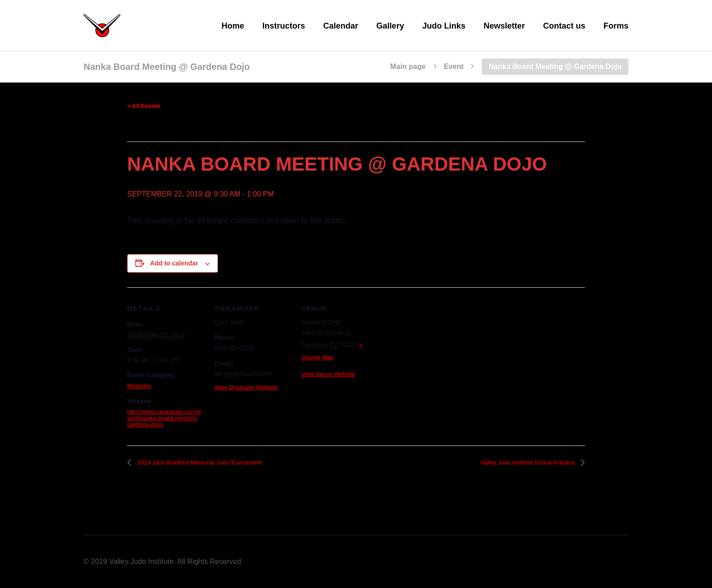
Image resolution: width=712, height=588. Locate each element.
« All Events (144, 106)
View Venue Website (329, 374)
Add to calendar (174, 263)
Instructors (284, 26)
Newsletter (504, 26)
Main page (408, 66)
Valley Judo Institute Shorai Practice (528, 463)
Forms (616, 26)
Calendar (341, 26)
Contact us (564, 26)
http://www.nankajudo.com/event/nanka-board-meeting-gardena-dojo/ (164, 418)
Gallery (390, 26)
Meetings (139, 386)
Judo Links (444, 26)
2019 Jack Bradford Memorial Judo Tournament (199, 463)
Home (233, 26)
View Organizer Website (246, 387)
